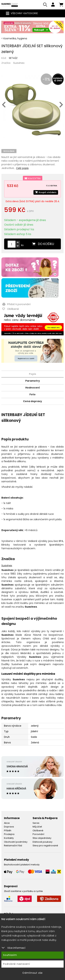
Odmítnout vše (32, 973)
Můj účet (37, 827)
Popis (32, 374)
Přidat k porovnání (16, 304)
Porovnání (38, 834)
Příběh (8, 831)
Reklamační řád (13, 846)
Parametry (33, 381)
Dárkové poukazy (42, 842)
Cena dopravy (32, 401)
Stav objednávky (42, 838)
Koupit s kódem (46, 192)
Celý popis (22, 168)
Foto (32, 394)
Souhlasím (10, 955)
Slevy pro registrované (45, 846)
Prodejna (9, 834)
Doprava (9, 827)
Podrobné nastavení (17, 964)
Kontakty (9, 838)
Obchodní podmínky (16, 842)
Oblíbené (38, 831)
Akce (7, 823)
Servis (36, 823)
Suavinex (19, 63)
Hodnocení (33, 388)
